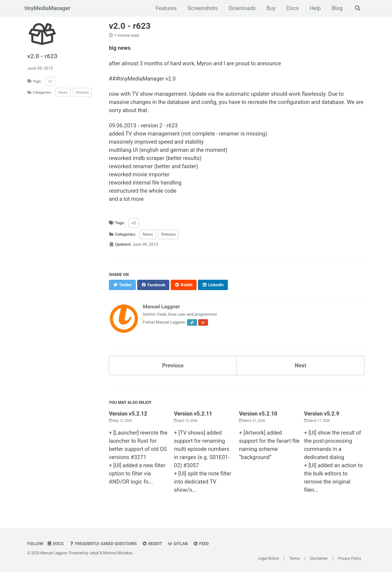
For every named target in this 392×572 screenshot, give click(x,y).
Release (82, 92)
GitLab (178, 543)
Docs (293, 8)
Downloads (242, 8)
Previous (173, 365)
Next (301, 365)
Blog (337, 8)
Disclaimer (319, 558)
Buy (271, 8)
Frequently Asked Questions (103, 543)
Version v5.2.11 (193, 413)
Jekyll (94, 553)
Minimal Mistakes (118, 553)
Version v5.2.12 (128, 413)
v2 (50, 81)
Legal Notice (269, 558)
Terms (295, 558)
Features (166, 8)
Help (315, 8)
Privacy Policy (350, 558)
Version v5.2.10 (258, 413)
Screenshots (203, 8)
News (63, 92)
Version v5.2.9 (322, 413)
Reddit (152, 543)
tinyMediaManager (48, 8)
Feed (201, 543)
